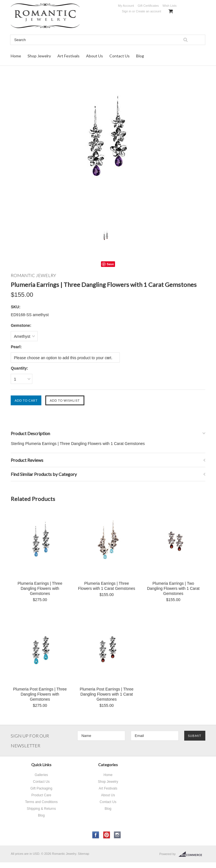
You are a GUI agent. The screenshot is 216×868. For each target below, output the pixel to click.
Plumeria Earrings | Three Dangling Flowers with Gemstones (40, 588)
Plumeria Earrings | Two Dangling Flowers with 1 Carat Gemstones (173, 588)
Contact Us (120, 56)
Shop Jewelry (39, 56)
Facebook (96, 835)
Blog (140, 56)
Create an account (148, 11)
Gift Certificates (148, 6)
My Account (126, 6)
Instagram (117, 835)
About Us (94, 56)
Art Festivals (68, 56)
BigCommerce (192, 854)
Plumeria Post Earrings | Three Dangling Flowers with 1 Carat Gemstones (107, 694)
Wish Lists (170, 6)
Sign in (127, 11)
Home (16, 56)
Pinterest (107, 835)
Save (110, 264)
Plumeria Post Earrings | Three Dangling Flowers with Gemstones (40, 694)
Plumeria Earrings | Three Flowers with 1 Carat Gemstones (106, 586)
